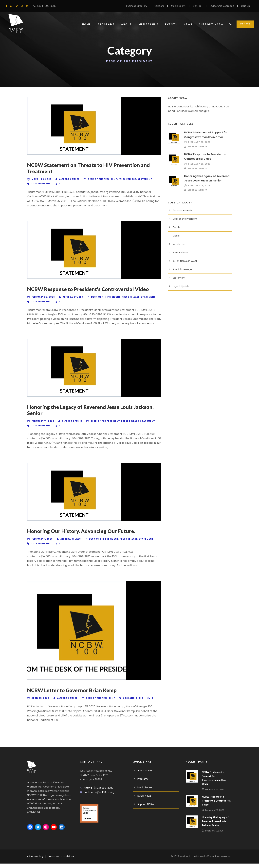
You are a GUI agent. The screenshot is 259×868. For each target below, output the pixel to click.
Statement (138, 179)
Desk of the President (98, 179)
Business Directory (136, 6)
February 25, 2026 (199, 142)
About (128, 24)
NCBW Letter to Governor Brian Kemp (71, 695)
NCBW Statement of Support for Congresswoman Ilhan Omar (217, 780)
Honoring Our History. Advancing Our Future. (79, 535)
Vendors (159, 6)
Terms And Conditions (61, 861)
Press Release (121, 179)
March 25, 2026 (41, 179)
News (189, 24)
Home (87, 24)
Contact (197, 6)
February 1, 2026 (41, 543)
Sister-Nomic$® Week (185, 261)
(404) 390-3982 (46, 6)
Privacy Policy (35, 861)
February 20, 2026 (42, 297)
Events (172, 24)
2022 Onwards (40, 184)
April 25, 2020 (40, 702)
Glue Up (245, 6)
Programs (107, 24)
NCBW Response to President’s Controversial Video (87, 289)
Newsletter (179, 244)
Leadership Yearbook (222, 6)
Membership (150, 24)
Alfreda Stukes (67, 179)
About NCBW (145, 775)
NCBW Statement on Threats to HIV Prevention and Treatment (87, 168)
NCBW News (144, 800)
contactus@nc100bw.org (99, 797)
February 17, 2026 (42, 425)
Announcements (182, 210)
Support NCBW (212, 24)
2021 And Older (127, 702)
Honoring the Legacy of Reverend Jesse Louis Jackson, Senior (89, 414)
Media (176, 236)
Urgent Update (181, 286)
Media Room (178, 6)
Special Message (182, 269)
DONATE (246, 24)
